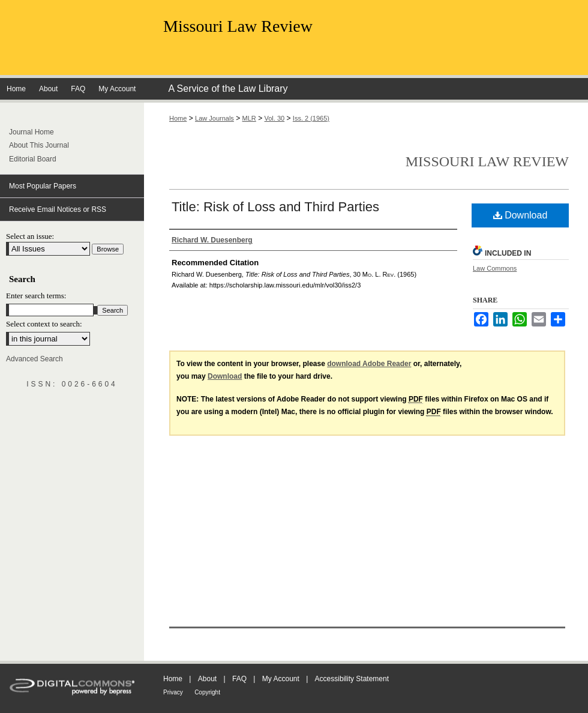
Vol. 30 (275, 118)
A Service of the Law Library (228, 89)
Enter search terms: (36, 296)
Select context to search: (44, 324)
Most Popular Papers (43, 186)
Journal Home (31, 132)
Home (178, 118)
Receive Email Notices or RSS (58, 209)
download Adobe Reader (369, 364)
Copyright (207, 692)
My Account (281, 679)
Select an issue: (30, 236)
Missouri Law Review (238, 26)
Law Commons (495, 268)
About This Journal (39, 145)
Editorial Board (33, 159)
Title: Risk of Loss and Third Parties (275, 207)
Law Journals (214, 118)
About (207, 679)
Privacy (173, 692)
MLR (249, 118)
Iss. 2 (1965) (311, 118)
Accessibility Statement (352, 679)
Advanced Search (34, 359)
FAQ (239, 679)
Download (520, 215)
